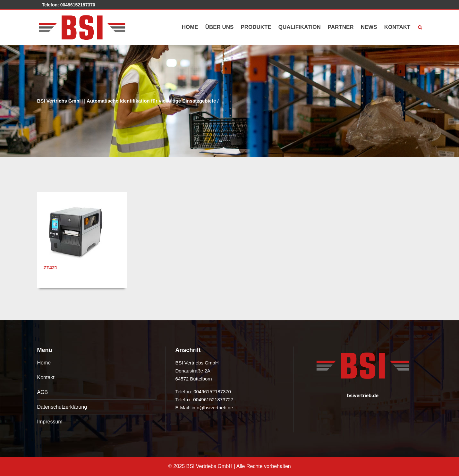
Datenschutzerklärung (62, 407)
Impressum (50, 422)
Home (44, 363)
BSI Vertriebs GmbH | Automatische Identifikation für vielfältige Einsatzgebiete (127, 101)
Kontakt (46, 377)
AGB (43, 392)
